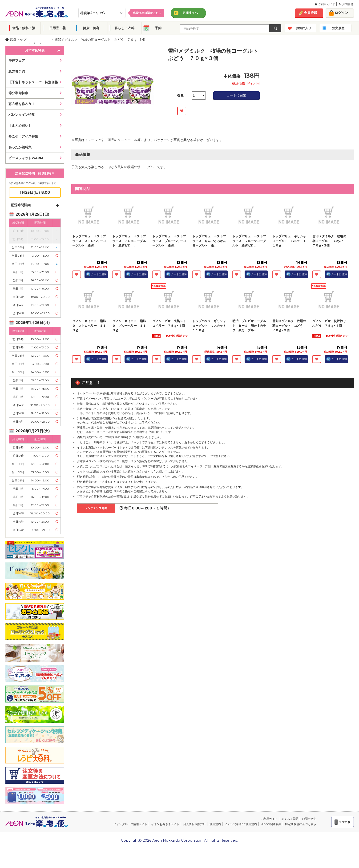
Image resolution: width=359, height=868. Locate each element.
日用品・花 (57, 28)
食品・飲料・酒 (24, 28)
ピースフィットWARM (26, 158)
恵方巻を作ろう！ (22, 104)
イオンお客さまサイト (165, 824)
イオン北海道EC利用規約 (241, 824)
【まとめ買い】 (20, 125)
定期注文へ (190, 13)
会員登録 (311, 13)
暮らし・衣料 (125, 28)
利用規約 (215, 824)
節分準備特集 (18, 93)
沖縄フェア (17, 61)
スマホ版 (345, 822)
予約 (158, 28)
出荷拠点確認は (147, 13)
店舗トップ (16, 40)
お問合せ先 (309, 819)
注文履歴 (338, 28)
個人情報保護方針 (194, 824)
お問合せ (346, 4)
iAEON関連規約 (271, 824)
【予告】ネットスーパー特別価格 (33, 82)
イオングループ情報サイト (130, 824)
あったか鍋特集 (20, 147)
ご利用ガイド (325, 4)
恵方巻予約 (17, 71)
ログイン (341, 13)
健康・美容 (91, 28)
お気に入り (304, 28)
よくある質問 (290, 819)
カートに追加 (236, 95)
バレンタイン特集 (22, 115)
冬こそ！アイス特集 (23, 136)
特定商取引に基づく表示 (301, 824)
